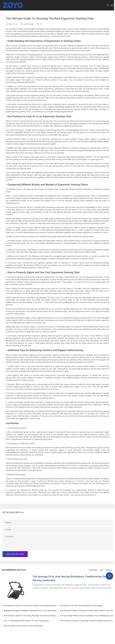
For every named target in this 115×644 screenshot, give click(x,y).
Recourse (109, 570)
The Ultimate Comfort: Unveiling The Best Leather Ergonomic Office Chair (87, 621)
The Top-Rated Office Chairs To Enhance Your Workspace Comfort (87, 616)
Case (102, 570)
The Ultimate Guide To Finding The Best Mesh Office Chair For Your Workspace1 (87, 611)
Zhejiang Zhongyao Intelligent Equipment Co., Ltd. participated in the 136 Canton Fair (30, 611)
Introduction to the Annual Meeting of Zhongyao (81, 606)
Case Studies (93, 570)
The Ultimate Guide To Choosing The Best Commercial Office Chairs (30, 616)
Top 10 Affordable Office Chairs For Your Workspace (26, 621)
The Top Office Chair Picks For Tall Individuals (23, 626)
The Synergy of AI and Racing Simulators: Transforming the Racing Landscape (70, 578)
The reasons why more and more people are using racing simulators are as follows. (30, 606)
